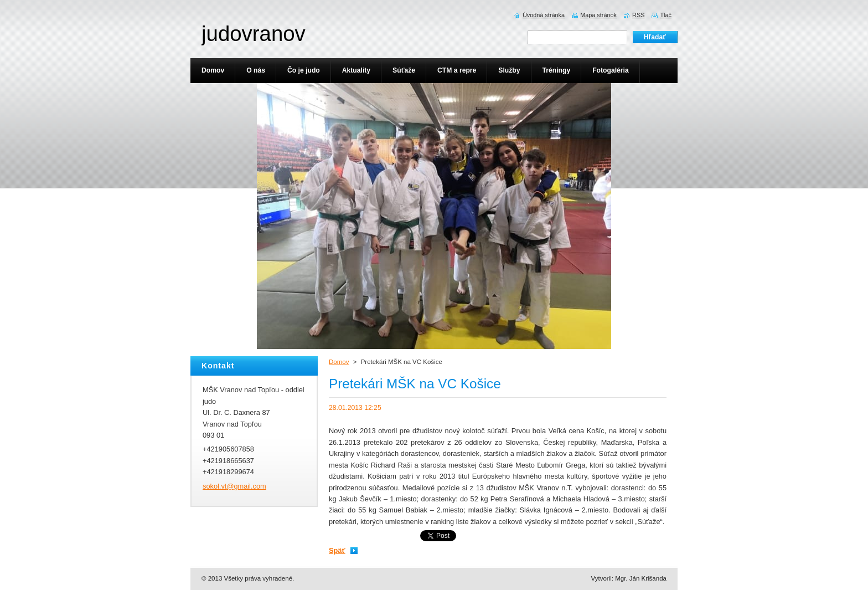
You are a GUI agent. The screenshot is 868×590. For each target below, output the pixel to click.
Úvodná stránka (544, 15)
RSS (638, 15)
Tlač (666, 15)
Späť (337, 550)
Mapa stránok (598, 15)
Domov (339, 362)
